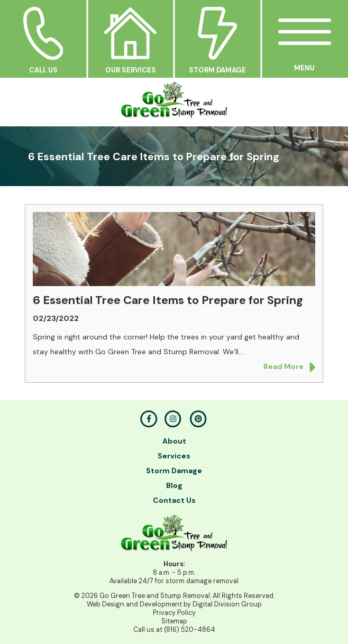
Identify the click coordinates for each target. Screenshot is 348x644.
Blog (174, 485)
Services (174, 456)
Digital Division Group (227, 604)
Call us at (174, 630)
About (174, 441)
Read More (289, 367)
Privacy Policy (174, 613)
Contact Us (174, 500)
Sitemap (174, 621)
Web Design (106, 604)
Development (161, 604)
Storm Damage (174, 471)
